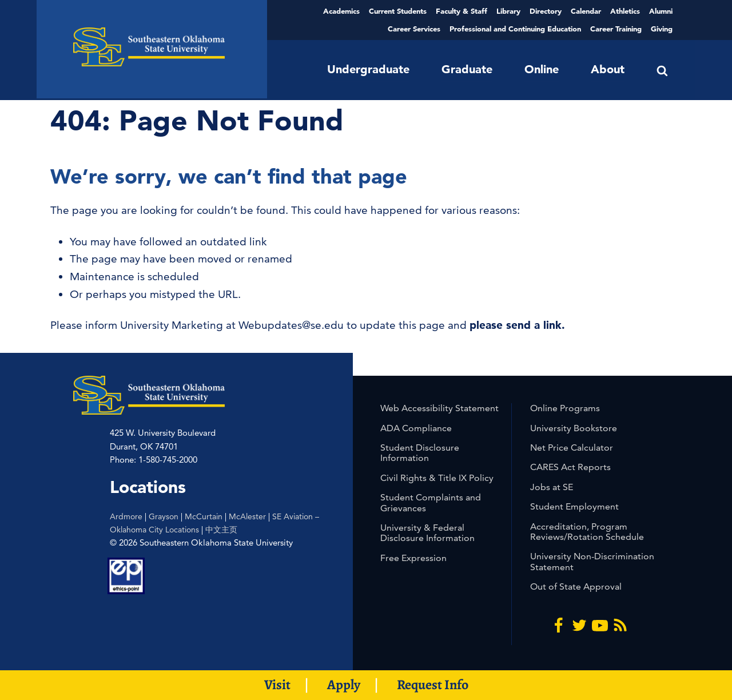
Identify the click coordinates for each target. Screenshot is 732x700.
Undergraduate (368, 69)
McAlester (247, 516)
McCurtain (204, 516)
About (608, 69)
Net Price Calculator (572, 448)
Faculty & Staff (462, 11)
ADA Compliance (416, 428)
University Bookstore (574, 428)
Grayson (164, 516)
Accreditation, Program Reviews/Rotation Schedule (587, 532)
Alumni (661, 11)
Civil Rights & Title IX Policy (437, 478)
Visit (277, 685)
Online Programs (565, 408)
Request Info (433, 685)
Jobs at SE (552, 487)
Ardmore (126, 516)
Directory (546, 11)
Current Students (398, 11)
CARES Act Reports (570, 467)
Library (508, 11)
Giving (662, 29)
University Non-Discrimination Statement (592, 561)
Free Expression (413, 558)
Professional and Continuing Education (515, 29)
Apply (344, 685)
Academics (341, 11)
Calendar (586, 11)
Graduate (467, 69)
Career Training (616, 29)
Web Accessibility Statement (439, 408)
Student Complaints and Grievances (431, 502)
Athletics (625, 11)
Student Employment (574, 506)
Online (542, 69)
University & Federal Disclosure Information (427, 533)
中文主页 (221, 530)
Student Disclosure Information (420, 453)
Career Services (414, 29)
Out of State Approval (576, 586)
